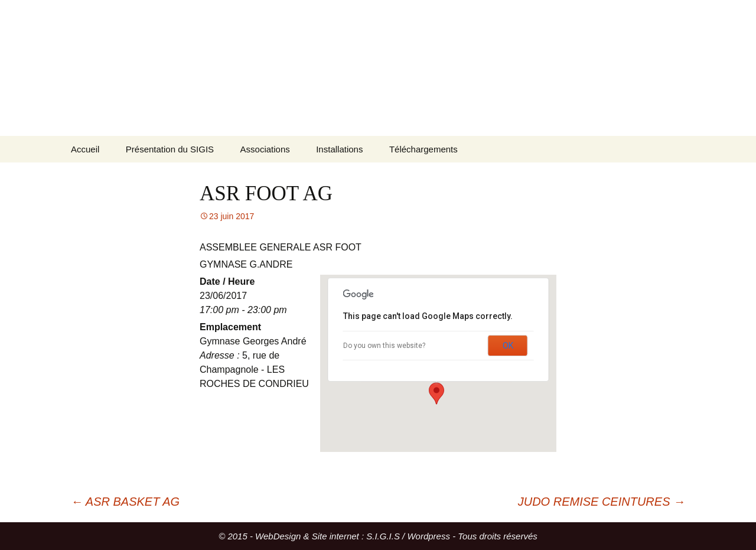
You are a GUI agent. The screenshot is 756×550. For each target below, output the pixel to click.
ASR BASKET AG (125, 502)
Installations (339, 149)
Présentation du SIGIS (170, 149)
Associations (265, 149)
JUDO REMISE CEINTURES (602, 502)
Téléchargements (423, 149)
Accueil (85, 149)
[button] (436, 393)
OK (508, 346)
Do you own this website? (384, 346)
